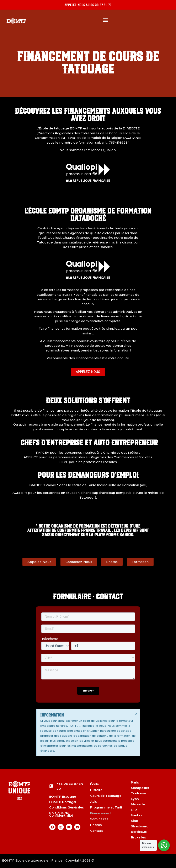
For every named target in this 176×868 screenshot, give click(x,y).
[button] (106, 20)
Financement (101, 813)
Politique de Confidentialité (61, 814)
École (95, 784)
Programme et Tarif (106, 807)
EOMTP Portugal (63, 802)
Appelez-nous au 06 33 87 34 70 (88, 5)
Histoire (96, 790)
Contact (97, 831)
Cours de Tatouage (106, 796)
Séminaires (99, 819)
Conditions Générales (66, 807)
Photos (96, 825)
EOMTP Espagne (63, 797)
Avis (94, 802)
